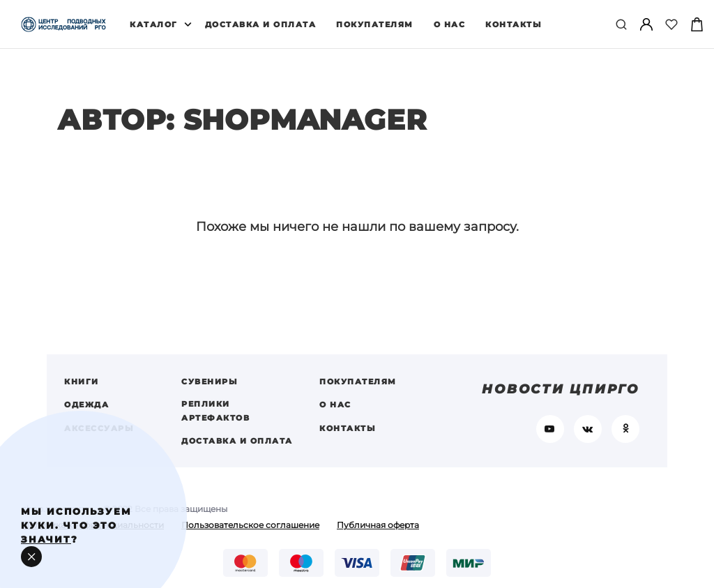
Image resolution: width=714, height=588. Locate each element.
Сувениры (210, 389)
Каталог (154, 24)
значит (46, 539)
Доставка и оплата (261, 24)
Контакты (514, 24)
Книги (82, 389)
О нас (450, 24)
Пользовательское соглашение (250, 533)
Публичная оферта (378, 533)
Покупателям (375, 24)
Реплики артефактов (215, 418)
